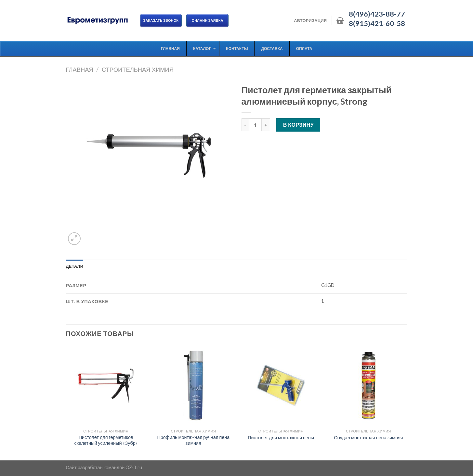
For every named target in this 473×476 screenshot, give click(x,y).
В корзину (299, 125)
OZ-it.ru (134, 467)
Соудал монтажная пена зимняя (368, 437)
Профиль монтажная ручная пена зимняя (193, 440)
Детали (75, 266)
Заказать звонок (161, 20)
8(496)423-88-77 (377, 14)
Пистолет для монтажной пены (281, 437)
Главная (80, 70)
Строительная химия (138, 70)
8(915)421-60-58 (377, 23)
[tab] (75, 266)
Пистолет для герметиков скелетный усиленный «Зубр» (106, 440)
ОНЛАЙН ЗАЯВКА (207, 20)
